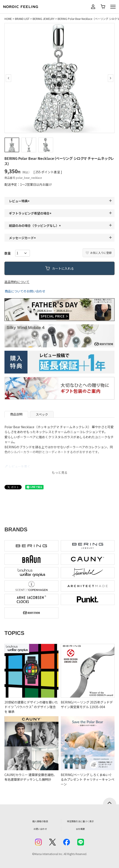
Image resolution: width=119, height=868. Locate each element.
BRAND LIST (22, 19)
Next (111, 78)
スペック (42, 414)
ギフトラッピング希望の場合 (31, 213)
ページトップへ (110, 801)
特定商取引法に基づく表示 (80, 821)
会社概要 (80, 829)
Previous (8, 78)
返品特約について (17, 282)
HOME (8, 19)
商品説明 (16, 414)
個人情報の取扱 (40, 821)
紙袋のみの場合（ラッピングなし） (35, 225)
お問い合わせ (40, 829)
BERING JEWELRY (44, 19)
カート (103, 7)
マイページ (93, 7)
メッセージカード (23, 238)
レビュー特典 (20, 201)
